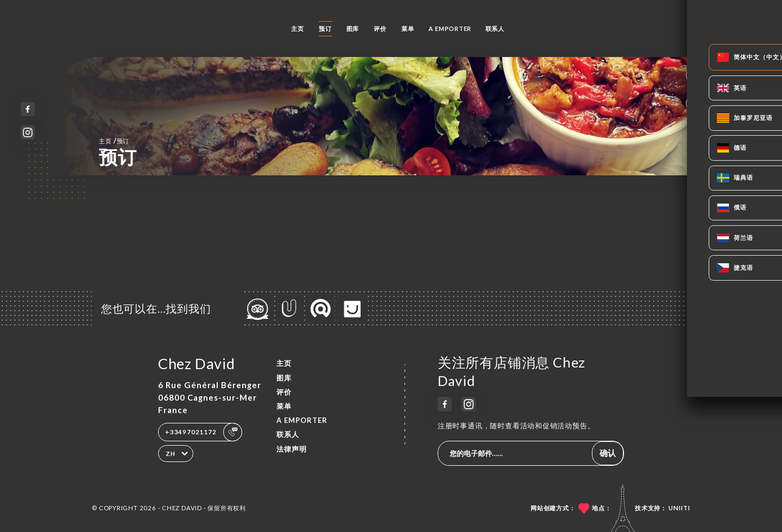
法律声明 (292, 449)
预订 (325, 28)
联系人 (495, 28)
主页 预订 (114, 141)
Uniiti (679, 508)
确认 (608, 453)
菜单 (408, 28)
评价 (380, 28)
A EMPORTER (450, 28)
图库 (353, 28)
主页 (298, 28)
